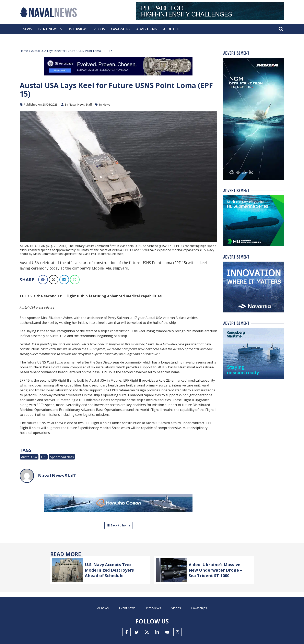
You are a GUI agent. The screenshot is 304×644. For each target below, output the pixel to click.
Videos (99, 29)
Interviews (78, 29)
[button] (281, 29)
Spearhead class (57, 456)
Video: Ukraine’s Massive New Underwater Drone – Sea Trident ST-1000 (217, 569)
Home (24, 51)
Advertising (147, 29)
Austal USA (28, 456)
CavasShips (121, 29)
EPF (41, 456)
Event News (50, 29)
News (27, 29)
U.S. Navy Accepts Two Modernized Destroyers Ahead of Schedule (111, 569)
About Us (171, 29)
